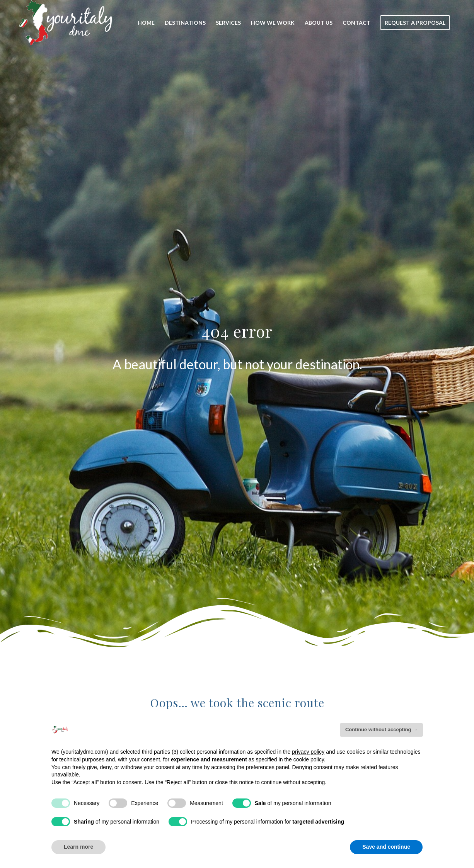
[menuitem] (146, 23)
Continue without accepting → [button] (381, 730)
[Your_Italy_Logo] (66, 23)
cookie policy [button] (309, 759)
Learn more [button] (78, 847)
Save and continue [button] (386, 847)
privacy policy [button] (308, 752)
